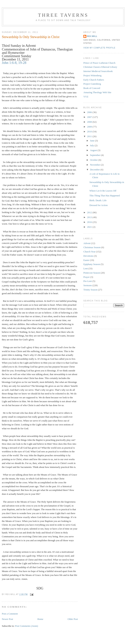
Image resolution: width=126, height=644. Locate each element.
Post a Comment (10, 614)
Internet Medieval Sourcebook (98, 71)
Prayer (87, 277)
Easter (86, 260)
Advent (87, 243)
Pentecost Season (92, 273)
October (94, 160)
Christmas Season (92, 247)
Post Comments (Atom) (27, 626)
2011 (90, 136)
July (92, 145)
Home (40, 619)
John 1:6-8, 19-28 (14, 63)
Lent (86, 268)
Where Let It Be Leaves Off (103, 191)
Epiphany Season (92, 264)
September (96, 155)
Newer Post (7, 619)
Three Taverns (63, 15)
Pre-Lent (88, 281)
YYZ (86, 97)
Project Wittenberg (92, 75)
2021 (90, 227)
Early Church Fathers (94, 80)
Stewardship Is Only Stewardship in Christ (31, 37)
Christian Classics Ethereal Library (100, 67)
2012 (90, 212)
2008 (90, 122)
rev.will (92, 36)
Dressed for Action (98, 205)
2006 (90, 112)
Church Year (89, 252)
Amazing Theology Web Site (97, 92)
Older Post (73, 619)
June (93, 141)
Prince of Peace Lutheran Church (99, 63)
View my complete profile (99, 48)
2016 (90, 222)
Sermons (88, 285)
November (95, 165)
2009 (90, 127)
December (95, 170)
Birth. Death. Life (98, 200)
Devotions (88, 256)
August (94, 150)
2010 (90, 131)
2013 (90, 217)
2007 (90, 117)
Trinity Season (90, 290)
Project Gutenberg (92, 84)
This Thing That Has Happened (104, 196)
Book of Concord (92, 88)
